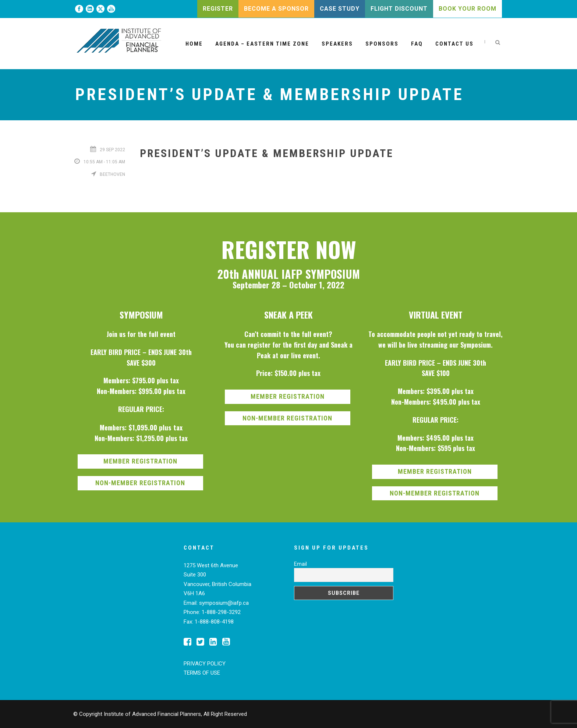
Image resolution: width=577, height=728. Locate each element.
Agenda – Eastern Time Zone (262, 44)
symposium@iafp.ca (224, 603)
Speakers (337, 44)
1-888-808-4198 (214, 622)
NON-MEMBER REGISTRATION (140, 483)
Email (300, 564)
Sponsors (382, 44)
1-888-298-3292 (221, 612)
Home (194, 44)
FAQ (417, 44)
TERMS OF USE (202, 673)
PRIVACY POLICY (205, 664)
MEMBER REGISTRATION (140, 461)
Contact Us (454, 44)
